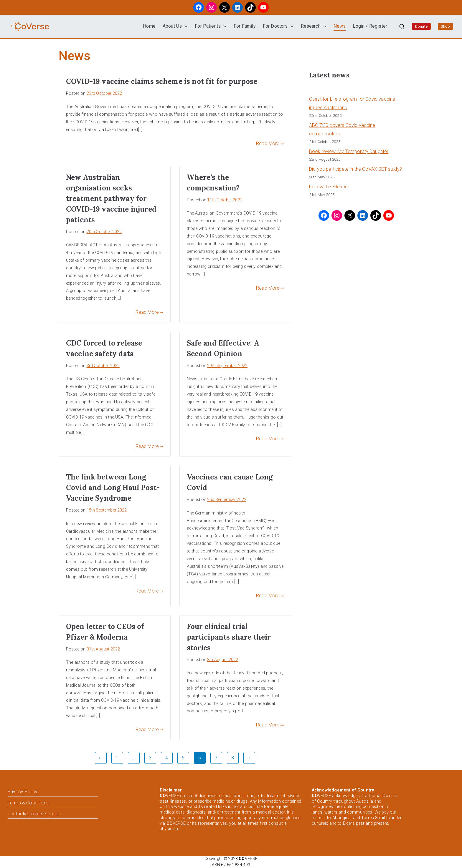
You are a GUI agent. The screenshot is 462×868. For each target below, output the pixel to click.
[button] (185, 26)
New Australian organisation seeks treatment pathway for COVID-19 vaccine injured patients (111, 199)
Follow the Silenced (330, 187)
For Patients (211, 26)
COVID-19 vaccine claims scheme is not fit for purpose (162, 81)
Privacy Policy (23, 792)
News (340, 26)
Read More (270, 143)
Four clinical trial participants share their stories (229, 637)
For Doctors (278, 26)
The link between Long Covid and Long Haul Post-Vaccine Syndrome (113, 488)
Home (149, 26)
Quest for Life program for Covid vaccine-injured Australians (353, 103)
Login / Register (370, 26)
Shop (445, 26)
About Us (175, 26)
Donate (421, 26)
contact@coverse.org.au (34, 814)
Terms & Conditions (28, 803)
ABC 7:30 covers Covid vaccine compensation (342, 130)
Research (314, 26)
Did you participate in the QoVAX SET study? (355, 169)
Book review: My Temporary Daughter (349, 151)
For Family (245, 26)
